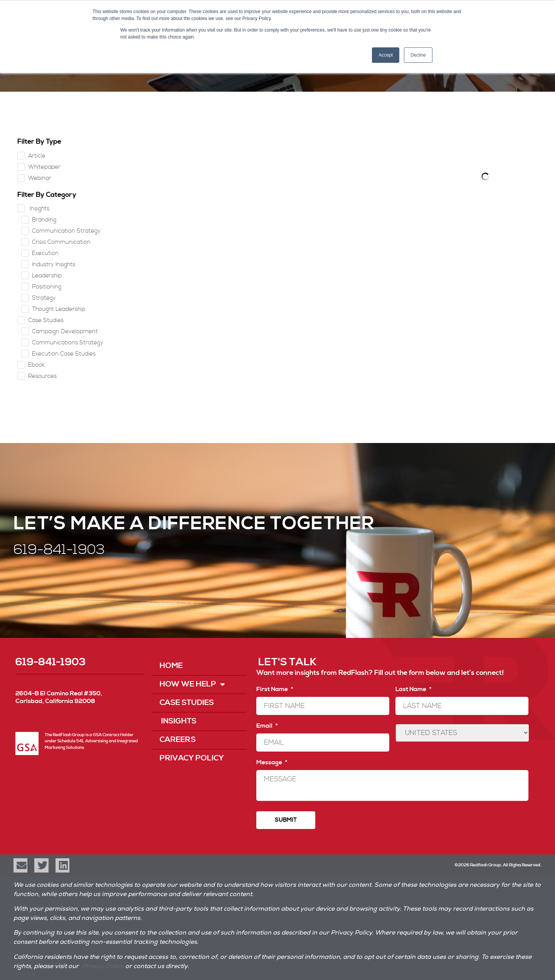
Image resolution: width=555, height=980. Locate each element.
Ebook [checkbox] (36, 365)
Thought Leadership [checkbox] (59, 309)
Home (171, 666)
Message (272, 762)
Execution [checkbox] (45, 253)
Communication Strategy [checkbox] (66, 231)
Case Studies (187, 703)
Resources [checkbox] (42, 376)
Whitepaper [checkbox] (44, 167)
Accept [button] (386, 55)
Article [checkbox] (37, 156)
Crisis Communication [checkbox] (61, 242)
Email (267, 726)
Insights (178, 721)
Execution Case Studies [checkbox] (64, 354)
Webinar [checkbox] (40, 178)
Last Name (413, 689)
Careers (178, 740)
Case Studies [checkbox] (46, 320)
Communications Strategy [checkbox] (68, 343)
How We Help (192, 685)
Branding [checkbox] (44, 220)
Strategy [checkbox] (44, 298)
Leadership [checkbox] (47, 276)
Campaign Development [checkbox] (65, 331)
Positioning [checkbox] (47, 287)
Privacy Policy (192, 758)
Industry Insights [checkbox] (54, 264)
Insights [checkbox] (39, 209)
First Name (275, 689)
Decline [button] (418, 55)
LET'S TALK (288, 662)
